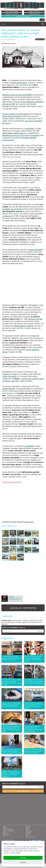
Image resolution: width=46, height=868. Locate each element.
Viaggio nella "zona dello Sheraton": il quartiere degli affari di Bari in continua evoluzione (11, 774)
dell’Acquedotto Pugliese (24, 326)
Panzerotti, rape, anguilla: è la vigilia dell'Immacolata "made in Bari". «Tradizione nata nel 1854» (11, 729)
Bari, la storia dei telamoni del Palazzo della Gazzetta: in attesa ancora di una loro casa (12, 751)
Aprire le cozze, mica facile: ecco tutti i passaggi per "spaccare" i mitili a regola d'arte (33, 659)
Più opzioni (23, 862)
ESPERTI (27, 829)
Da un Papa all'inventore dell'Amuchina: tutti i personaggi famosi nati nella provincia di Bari (34, 729)
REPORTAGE (6, 834)
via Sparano (7, 216)
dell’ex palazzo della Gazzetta (14, 133)
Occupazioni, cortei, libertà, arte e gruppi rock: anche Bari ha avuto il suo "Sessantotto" (34, 681)
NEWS (4, 835)
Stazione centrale (35, 319)
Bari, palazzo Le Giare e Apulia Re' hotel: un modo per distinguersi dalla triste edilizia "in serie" (12, 682)
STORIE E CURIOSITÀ (8, 829)
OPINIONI (28, 827)
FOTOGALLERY (29, 831)
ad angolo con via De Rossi (13, 209)
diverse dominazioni (19, 83)
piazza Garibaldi (35, 250)
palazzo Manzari (9, 389)
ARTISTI (5, 832)
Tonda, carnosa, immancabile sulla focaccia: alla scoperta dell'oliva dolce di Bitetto (11, 705)
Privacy (27, 835)
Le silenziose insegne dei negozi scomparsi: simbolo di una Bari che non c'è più (11, 658)
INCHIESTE (5, 828)
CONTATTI (28, 834)
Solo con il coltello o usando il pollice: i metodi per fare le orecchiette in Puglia (34, 751)
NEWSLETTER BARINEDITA (14, 628)
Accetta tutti (23, 858)
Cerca (42, 20)
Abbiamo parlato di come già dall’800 (17, 95)
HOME (4, 827)
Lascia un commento (23, 608)
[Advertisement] (17, 74)
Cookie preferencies (30, 837)
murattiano (30, 128)
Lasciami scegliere (15, 853)
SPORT (27, 828)
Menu (4, 24)
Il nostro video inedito (23, 791)
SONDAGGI (28, 832)
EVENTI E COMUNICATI (8, 831)
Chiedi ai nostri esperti (8, 840)
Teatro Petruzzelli (9, 376)
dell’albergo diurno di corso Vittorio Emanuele (20, 135)
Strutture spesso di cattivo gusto (15, 114)
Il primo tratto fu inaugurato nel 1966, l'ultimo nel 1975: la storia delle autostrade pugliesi (34, 705)
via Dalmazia (29, 446)
